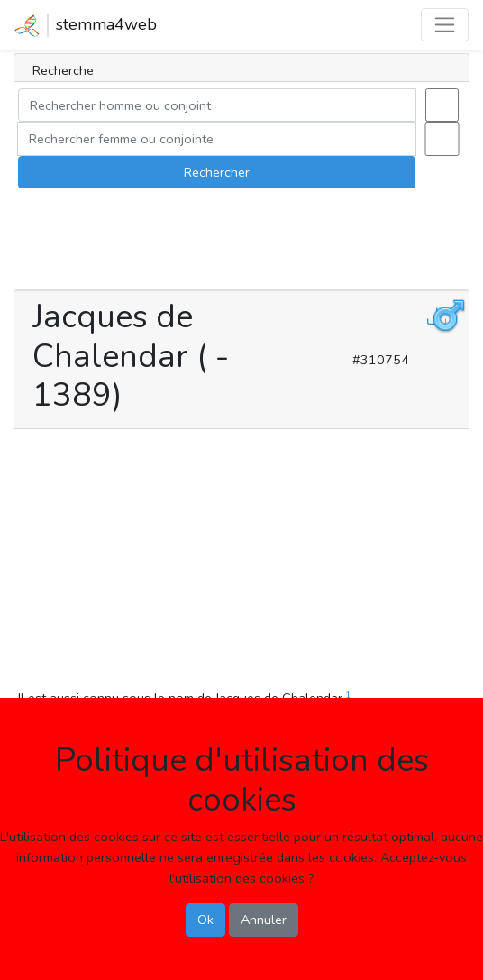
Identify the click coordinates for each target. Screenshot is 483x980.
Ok (205, 920)
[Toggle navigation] (445, 25)
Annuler (264, 920)
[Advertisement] (241, 562)
